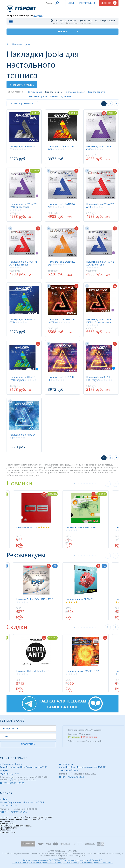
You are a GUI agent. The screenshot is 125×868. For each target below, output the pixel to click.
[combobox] (52, 3)
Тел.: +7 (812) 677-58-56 (13, 783)
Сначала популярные (61, 96)
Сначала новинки (54, 92)
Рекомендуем (26, 555)
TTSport (22, 7)
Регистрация (87, 3)
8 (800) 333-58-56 (88, 21)
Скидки (17, 627)
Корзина (108, 3)
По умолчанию (35, 92)
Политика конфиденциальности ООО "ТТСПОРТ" (42, 860)
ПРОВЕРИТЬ (28, 744)
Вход (71, 3)
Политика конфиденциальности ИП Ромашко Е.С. (83, 860)
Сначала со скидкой (75, 92)
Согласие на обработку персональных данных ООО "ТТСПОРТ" (37, 862)
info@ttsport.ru (108, 21)
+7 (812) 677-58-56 (66, 21)
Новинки (19, 483)
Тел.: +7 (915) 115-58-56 (16, 812)
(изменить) (39, 16)
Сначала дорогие (97, 92)
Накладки (17, 44)
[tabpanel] (86, 518)
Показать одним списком (22, 104)
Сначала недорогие (37, 96)
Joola (28, 44)
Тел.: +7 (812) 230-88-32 (73, 777)
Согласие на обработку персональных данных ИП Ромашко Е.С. (88, 862)
